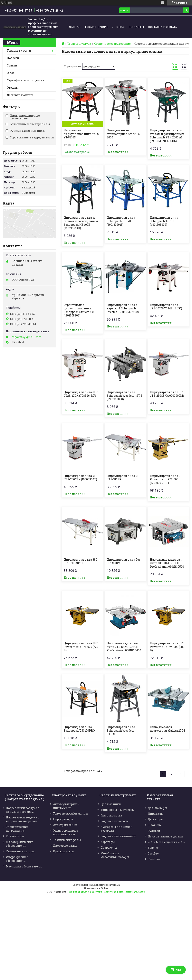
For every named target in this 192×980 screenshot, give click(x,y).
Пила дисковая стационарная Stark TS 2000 (123, 134)
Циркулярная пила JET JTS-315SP (124, 478)
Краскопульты (64, 851)
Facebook (154, 859)
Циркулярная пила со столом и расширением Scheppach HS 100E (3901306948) (81, 223)
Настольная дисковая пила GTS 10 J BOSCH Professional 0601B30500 (167, 563)
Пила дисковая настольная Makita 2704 (167, 729)
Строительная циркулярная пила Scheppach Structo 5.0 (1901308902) (79, 310)
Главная (74, 27)
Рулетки (154, 831)
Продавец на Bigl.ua (96, 888)
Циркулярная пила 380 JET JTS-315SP (80, 561)
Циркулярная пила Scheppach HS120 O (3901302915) (121, 221)
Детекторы (156, 819)
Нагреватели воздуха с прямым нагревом (22, 810)
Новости (13, 58)
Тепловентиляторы (20, 851)
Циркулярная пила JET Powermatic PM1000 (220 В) (81, 647)
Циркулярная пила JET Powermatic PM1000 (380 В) (167, 647)
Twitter (153, 848)
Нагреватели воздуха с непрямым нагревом (22, 819)
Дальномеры (157, 808)
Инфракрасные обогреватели (17, 859)
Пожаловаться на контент (86, 892)
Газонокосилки (111, 815)
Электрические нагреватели (17, 829)
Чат (176, 970)
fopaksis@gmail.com (27, 337)
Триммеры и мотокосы (118, 810)
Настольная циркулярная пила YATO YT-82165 (81, 134)
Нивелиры (156, 814)
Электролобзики (65, 825)
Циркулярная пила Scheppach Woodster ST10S (121, 731)
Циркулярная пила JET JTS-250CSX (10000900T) (81, 478)
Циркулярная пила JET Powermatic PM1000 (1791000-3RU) (167, 479)
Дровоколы (109, 848)
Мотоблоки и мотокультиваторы (115, 855)
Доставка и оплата (162, 27)
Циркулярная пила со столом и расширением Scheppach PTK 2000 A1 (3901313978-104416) (167, 136)
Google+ (153, 853)
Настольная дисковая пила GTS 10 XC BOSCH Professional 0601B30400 (124, 647)
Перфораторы (63, 819)
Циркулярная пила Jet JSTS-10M (123, 561)
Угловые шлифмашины (71, 813)
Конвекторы (15, 836)
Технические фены (67, 840)
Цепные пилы (111, 804)
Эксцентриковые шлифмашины (66, 832)
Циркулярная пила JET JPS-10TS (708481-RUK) (167, 307)
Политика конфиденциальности (125, 892)
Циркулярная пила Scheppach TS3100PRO (79, 729)
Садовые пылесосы (115, 821)
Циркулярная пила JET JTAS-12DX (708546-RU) (81, 394)
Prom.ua (115, 885)
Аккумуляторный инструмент (66, 806)
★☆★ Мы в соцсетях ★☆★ (167, 842)
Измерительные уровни (165, 836)
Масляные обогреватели (24, 866)
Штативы (155, 825)
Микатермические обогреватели (20, 844)
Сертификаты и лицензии (26, 80)
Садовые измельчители (118, 836)
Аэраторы (108, 842)
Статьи (12, 65)
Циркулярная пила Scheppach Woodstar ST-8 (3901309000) (125, 396)
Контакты (136, 27)
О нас (120, 27)
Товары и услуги (98, 27)
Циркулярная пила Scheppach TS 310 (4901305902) (164, 221)
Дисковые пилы (65, 846)
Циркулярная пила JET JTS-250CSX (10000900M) (167, 394)
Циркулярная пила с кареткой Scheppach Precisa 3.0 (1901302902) (123, 308)
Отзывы (13, 88)
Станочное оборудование (112, 44)
